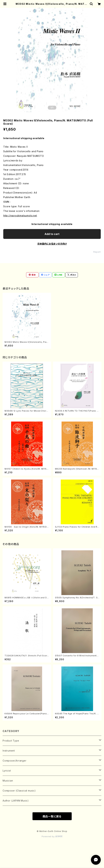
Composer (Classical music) (19, 791)
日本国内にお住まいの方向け (52, 244)
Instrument (9, 751)
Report (97, 252)
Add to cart (52, 234)
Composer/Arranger (15, 761)
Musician (8, 781)
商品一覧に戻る (52, 816)
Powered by (52, 836)
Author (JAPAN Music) (16, 801)
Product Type (11, 741)
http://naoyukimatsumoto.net (20, 216)
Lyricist (7, 771)
